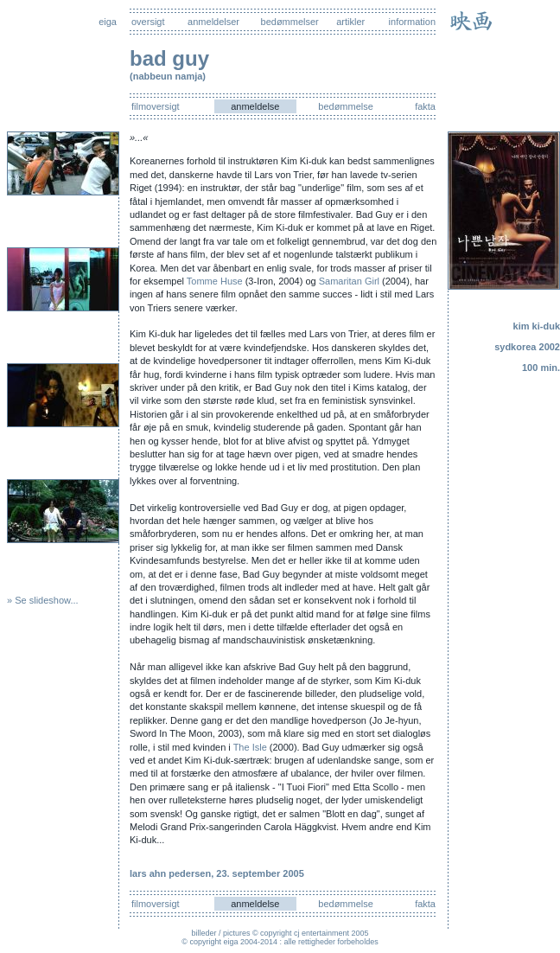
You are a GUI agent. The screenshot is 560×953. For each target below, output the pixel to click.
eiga (108, 22)
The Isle (250, 747)
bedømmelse (346, 106)
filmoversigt (156, 106)
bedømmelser (290, 22)
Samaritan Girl (349, 281)
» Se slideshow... (43, 600)
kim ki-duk (537, 326)
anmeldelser (213, 22)
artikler (350, 22)
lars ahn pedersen (170, 873)
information (412, 22)
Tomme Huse (215, 281)
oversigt (148, 22)
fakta (425, 106)
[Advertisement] (508, 518)
